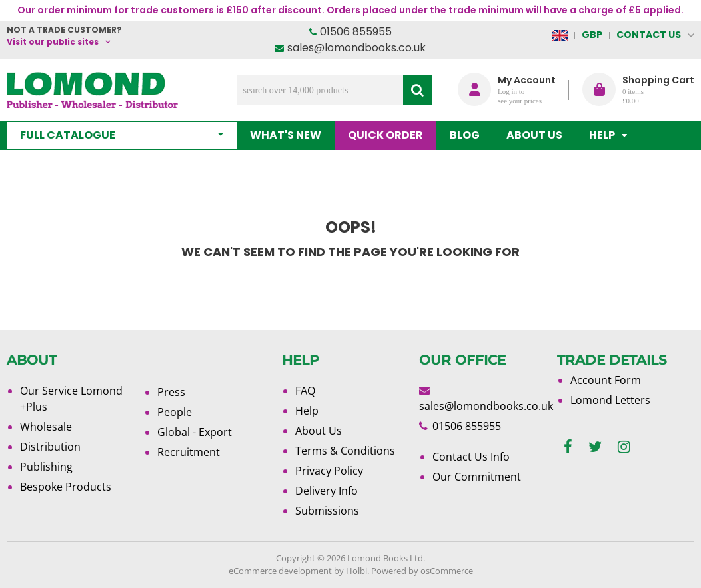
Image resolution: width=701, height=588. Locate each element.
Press (171, 392)
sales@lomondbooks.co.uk (356, 48)
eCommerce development (280, 571)
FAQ (305, 391)
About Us (534, 135)
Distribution (50, 447)
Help (307, 411)
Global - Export (195, 432)
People (175, 412)
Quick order (385, 135)
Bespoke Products (66, 487)
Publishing (46, 467)
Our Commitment (477, 477)
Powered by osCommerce (422, 571)
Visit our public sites (53, 42)
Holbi (356, 571)
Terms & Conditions (345, 451)
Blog (465, 135)
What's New (286, 135)
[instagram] (624, 447)
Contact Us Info (471, 457)
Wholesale (46, 427)
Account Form (606, 380)
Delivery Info (327, 491)
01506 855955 (356, 32)
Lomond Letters (610, 400)
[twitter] (595, 447)
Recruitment (189, 452)
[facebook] (568, 447)
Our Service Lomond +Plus (71, 399)
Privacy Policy (329, 471)
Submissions (327, 511)
